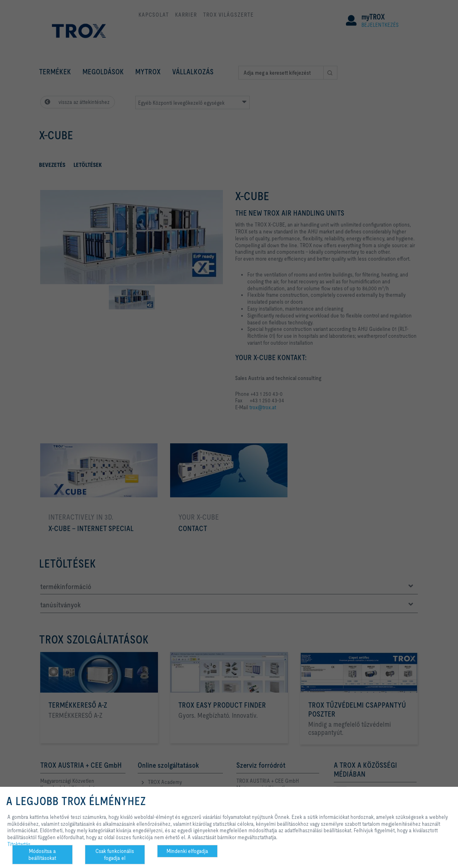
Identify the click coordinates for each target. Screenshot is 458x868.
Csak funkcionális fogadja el (115, 854)
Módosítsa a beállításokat (42, 854)
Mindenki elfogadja (187, 851)
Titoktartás (19, 844)
